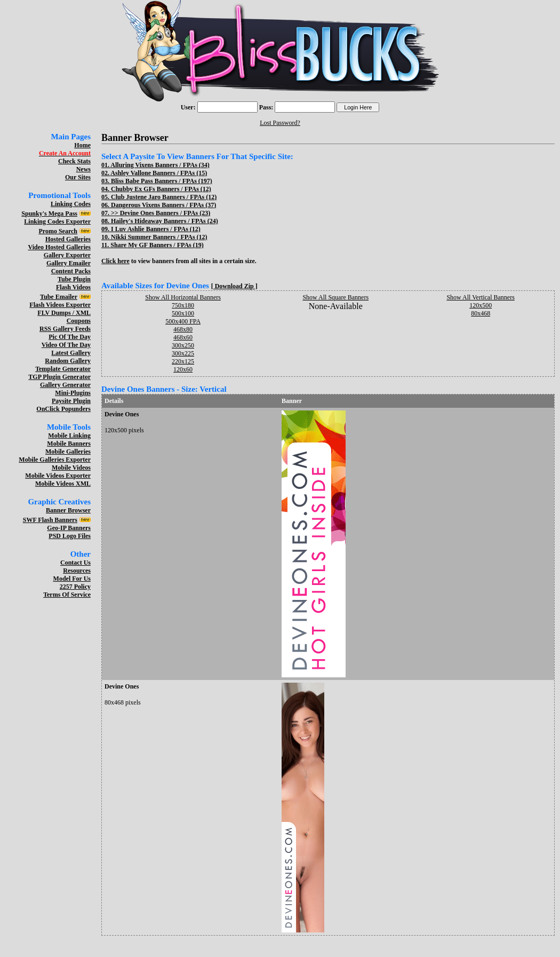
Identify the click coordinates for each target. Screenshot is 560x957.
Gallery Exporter (67, 255)
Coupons (79, 321)
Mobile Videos (71, 468)
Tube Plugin (74, 279)
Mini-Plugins (73, 393)
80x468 (481, 313)
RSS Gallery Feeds (65, 329)
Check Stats (74, 161)
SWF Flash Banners (50, 520)
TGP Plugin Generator (59, 377)
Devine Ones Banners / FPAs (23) (165, 213)
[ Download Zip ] (234, 286)
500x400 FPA (183, 321)
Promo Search (58, 231)
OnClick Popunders (63, 409)
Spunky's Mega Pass (49, 213)
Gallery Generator (65, 385)
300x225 (183, 353)
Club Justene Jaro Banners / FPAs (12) (164, 197)
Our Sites (78, 177)
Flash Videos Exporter (60, 305)
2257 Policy (75, 587)
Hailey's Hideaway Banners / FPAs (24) (165, 221)
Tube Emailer (59, 297)
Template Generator (63, 369)
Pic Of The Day (70, 337)
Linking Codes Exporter (57, 222)
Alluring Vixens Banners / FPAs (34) (160, 165)
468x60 (183, 337)
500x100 (183, 313)
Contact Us (75, 563)
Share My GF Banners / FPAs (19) (157, 245)
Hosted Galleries (68, 239)
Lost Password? (280, 123)
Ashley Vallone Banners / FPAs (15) (159, 173)
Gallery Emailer (69, 263)
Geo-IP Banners (69, 528)
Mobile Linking (69, 436)
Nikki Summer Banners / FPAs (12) (159, 237)
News (83, 169)
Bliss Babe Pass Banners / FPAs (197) (162, 181)
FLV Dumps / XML (64, 313)
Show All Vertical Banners (480, 297)
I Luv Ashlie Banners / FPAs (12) (156, 229)
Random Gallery (68, 361)
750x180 (183, 305)
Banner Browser (68, 510)
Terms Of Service (67, 595)
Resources (77, 571)
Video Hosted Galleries (59, 247)
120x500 (481, 305)
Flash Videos (73, 287)
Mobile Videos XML (63, 484)
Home (82, 145)
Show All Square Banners (335, 297)
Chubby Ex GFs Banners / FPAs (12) (161, 189)
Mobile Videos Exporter (58, 476)
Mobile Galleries (68, 452)
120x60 (183, 369)
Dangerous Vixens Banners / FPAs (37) (163, 205)
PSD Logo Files (70, 536)
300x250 (183, 345)
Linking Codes (71, 204)
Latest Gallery (71, 353)
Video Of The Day (66, 345)
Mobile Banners (69, 444)
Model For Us (72, 579)
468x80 (183, 329)
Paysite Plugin (71, 401)
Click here (115, 261)
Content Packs (71, 271)
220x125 (183, 361)
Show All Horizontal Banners (183, 297)
